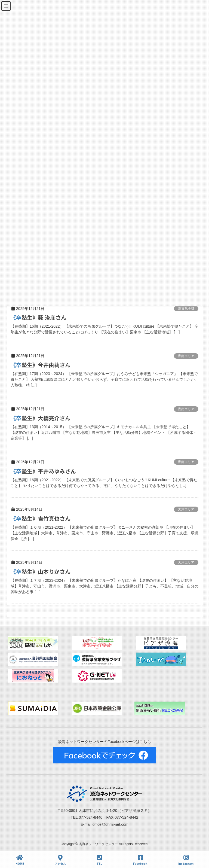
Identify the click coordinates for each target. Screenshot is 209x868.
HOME (20, 860)
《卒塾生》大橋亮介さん (41, 418)
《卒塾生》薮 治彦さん (39, 317)
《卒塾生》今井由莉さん (41, 365)
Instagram (186, 860)
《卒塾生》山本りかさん (41, 572)
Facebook (140, 860)
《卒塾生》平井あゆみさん (43, 471)
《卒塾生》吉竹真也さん (41, 518)
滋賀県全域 (186, 309)
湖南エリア (186, 356)
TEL (99, 860)
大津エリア (186, 509)
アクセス (60, 860)
